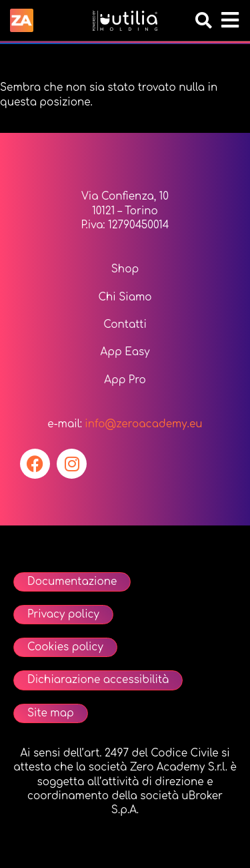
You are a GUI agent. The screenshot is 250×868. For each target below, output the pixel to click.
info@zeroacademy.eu (143, 424)
